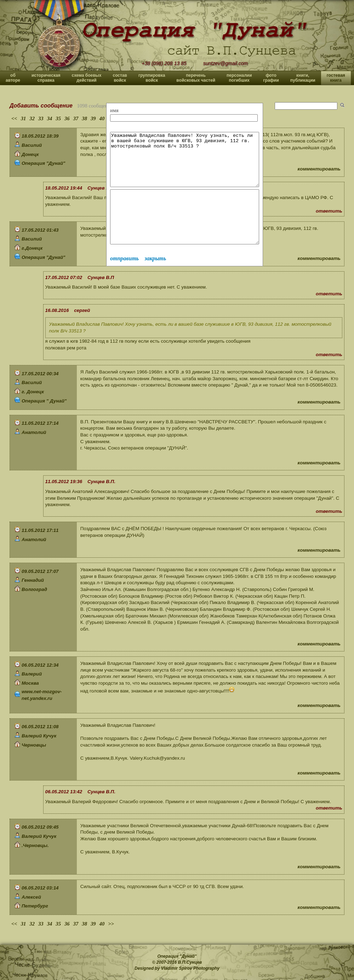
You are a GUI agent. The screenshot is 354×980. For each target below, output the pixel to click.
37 (76, 118)
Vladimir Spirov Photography (190, 968)
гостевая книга (336, 78)
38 (84, 118)
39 (93, 118)
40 (102, 118)
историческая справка (46, 78)
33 (41, 118)
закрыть (155, 280)
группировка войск (152, 78)
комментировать (319, 169)
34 (50, 118)
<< (14, 118)
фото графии (271, 78)
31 (24, 118)
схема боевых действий (87, 78)
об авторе (13, 78)
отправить (124, 280)
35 (58, 118)
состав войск (120, 78)
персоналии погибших (239, 78)
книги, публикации (303, 78)
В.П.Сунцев (190, 962)
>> (111, 924)
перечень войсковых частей (196, 78)
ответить (329, 211)
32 (32, 118)
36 (67, 118)
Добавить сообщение (41, 106)
